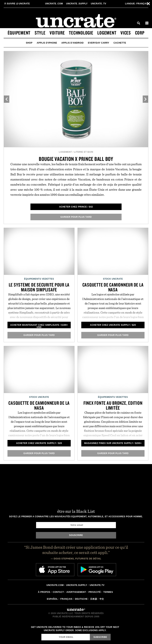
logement (107, 33)
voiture (57, 33)
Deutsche (81, 599)
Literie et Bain (84, 152)
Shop (29, 43)
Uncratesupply (77, 4)
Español (52, 599)
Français (137, 4)
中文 (102, 599)
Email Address (41, 634)
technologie (81, 33)
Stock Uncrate (113, 279)
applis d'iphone (47, 43)
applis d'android (73, 43)
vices (126, 33)
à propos (44, 592)
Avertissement (76, 592)
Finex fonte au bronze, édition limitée (113, 405)
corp (140, 33)
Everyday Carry (99, 43)
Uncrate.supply (77, 585)
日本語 (94, 599)
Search (139, 23)
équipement (19, 33)
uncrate (17, 4)
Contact (58, 592)
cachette (120, 43)
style (40, 33)
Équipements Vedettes (39, 279)
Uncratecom (54, 4)
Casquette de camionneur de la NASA (113, 287)
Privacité (95, 592)
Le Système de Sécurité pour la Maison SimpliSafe (39, 287)
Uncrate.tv (97, 585)
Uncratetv (99, 4)
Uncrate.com (55, 585)
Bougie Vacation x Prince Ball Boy (76, 159)
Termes (108, 592)
